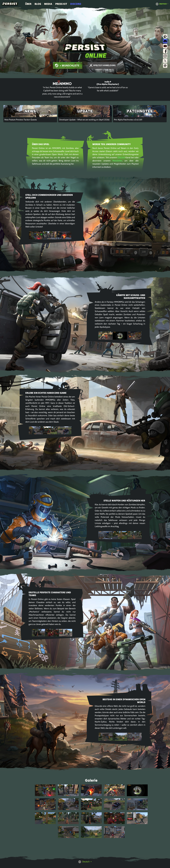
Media (48, 4)
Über (28, 4)
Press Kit (61, 4)
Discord (76, 4)
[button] (162, 4)
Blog (38, 4)
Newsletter (117, 161)
